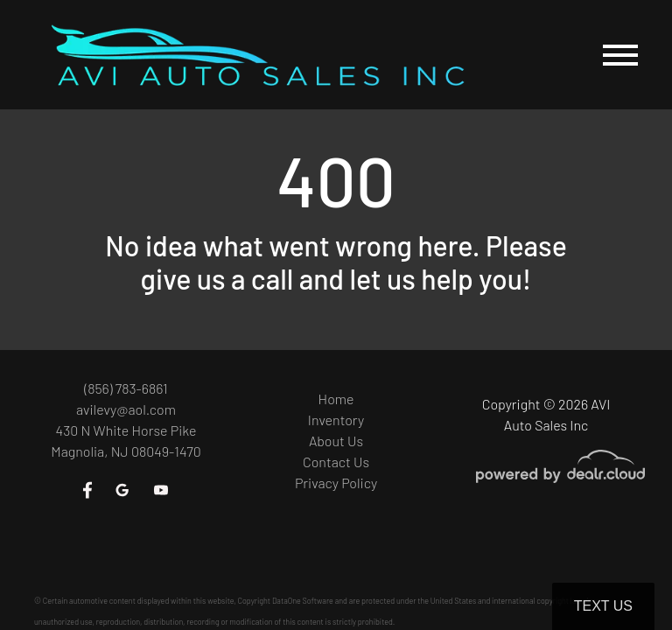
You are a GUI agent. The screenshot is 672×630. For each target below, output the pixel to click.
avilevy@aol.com (126, 409)
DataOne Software (303, 601)
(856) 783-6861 (126, 388)
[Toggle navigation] (620, 55)
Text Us (603, 606)
